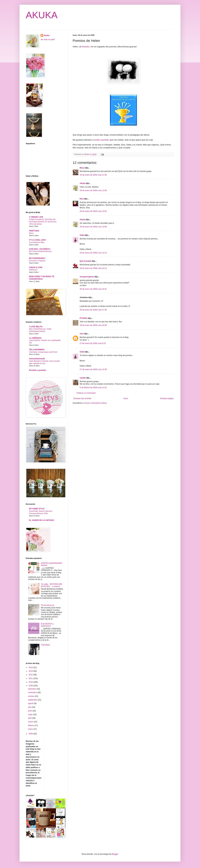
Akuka (82, 183)
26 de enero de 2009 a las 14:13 (93, 268)
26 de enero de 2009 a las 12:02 (93, 211)
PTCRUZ (84, 318)
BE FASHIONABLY (37, 258)
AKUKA (42, 15)
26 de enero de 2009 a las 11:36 (93, 175)
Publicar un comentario (86, 393)
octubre (31, 696)
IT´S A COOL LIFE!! (38, 240)
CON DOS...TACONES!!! (40, 249)
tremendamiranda (37, 359)
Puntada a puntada (37, 370)
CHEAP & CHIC (36, 267)
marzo (31, 722)
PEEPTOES (34, 231)
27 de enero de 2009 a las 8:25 (93, 343)
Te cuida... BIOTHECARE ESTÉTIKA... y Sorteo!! (52, 585)
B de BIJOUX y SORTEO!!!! (47, 625)
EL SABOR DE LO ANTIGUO (42, 520)
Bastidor (86, 47)
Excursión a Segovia (37, 261)
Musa (82, 168)
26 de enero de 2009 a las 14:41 (93, 289)
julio (30, 707)
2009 (31, 686)
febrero (31, 725)
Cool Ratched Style (37, 242)
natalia (83, 378)
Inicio (126, 398)
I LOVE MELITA (36, 327)
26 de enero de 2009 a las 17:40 (93, 310)
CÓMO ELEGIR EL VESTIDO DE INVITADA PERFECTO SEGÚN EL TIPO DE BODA (43, 222)
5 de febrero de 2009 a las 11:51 (93, 388)
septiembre (33, 700)
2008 (31, 734)
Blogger (115, 854)
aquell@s (105, 140)
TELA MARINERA (37, 350)
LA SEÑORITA (35, 338)
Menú (31, 233)
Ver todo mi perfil (48, 40)
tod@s (97, 140)
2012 (31, 675)
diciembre (32, 689)
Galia (82, 235)
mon (82, 334)
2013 (31, 671)
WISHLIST (33, 270)
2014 (31, 668)
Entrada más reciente (82, 398)
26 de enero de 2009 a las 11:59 (93, 190)
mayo (31, 715)
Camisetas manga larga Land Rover (43, 352)
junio (30, 711)
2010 (31, 682)
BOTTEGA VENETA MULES (40, 251)
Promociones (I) (48, 605)
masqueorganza (87, 277)
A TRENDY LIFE (36, 217)
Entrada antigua (167, 398)
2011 (31, 678)
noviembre (33, 692)
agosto (31, 703)
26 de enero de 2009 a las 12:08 (93, 227)
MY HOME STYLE (37, 509)
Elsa (82, 199)
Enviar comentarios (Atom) (96, 403)
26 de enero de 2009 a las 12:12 (93, 253)
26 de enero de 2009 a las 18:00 (93, 325)
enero (31, 729)
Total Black (45, 645)
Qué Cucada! (85, 261)
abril (30, 718)
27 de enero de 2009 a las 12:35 (93, 369)
